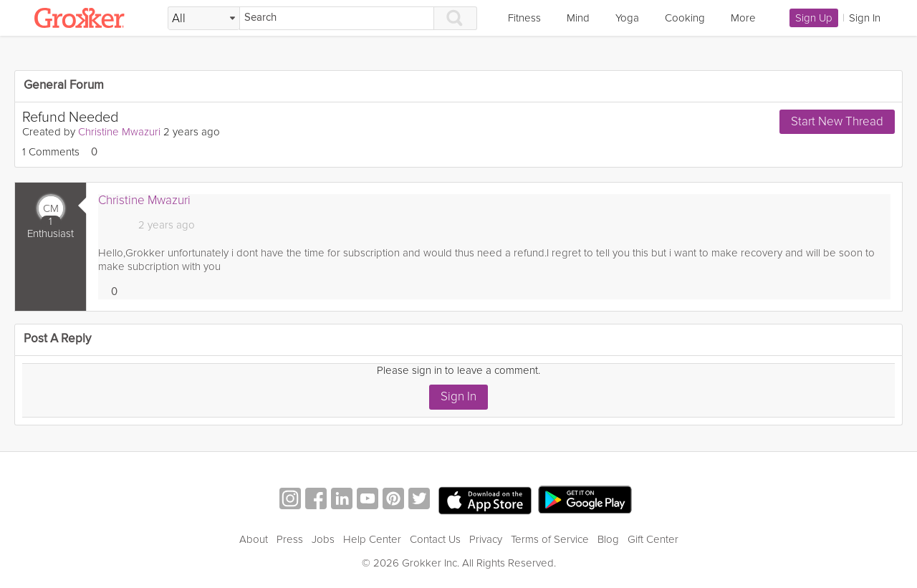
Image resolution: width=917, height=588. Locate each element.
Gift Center (653, 539)
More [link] (743, 18)
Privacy (486, 539)
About (254, 539)
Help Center (372, 539)
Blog (608, 539)
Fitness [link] (524, 18)
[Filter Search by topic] (204, 19)
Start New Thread (837, 121)
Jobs (323, 539)
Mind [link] (578, 18)
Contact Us (435, 539)
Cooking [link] (685, 18)
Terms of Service (550, 539)
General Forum (64, 86)
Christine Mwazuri (119, 132)
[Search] (337, 18)
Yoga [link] (627, 18)
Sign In (458, 396)
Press (290, 539)
